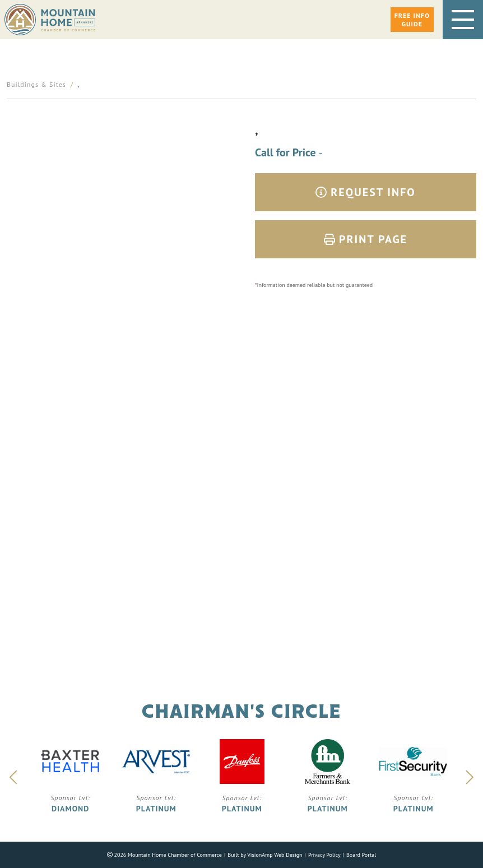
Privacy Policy (324, 855)
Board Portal (361, 855)
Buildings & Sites (36, 84)
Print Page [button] (366, 239)
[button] (412, 20)
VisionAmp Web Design (275, 855)
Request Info (366, 192)
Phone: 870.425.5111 (242, 541)
